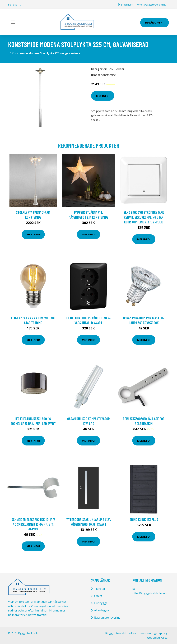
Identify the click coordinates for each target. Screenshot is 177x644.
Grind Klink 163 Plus (144, 519)
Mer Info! (103, 96)
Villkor (133, 633)
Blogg (109, 633)
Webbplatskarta (157, 638)
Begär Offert (155, 22)
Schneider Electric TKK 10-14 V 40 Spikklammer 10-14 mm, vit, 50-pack (33, 524)
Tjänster (100, 589)
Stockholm (127, 5)
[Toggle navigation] (13, 22)
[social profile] (21, 5)
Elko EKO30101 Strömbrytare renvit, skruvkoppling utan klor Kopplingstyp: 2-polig (144, 217)
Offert (98, 596)
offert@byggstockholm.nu (152, 5)
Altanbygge (102, 610)
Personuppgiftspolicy (154, 633)
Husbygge (101, 603)
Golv (111, 69)
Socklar (120, 69)
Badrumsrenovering (107, 618)
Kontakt (121, 633)
